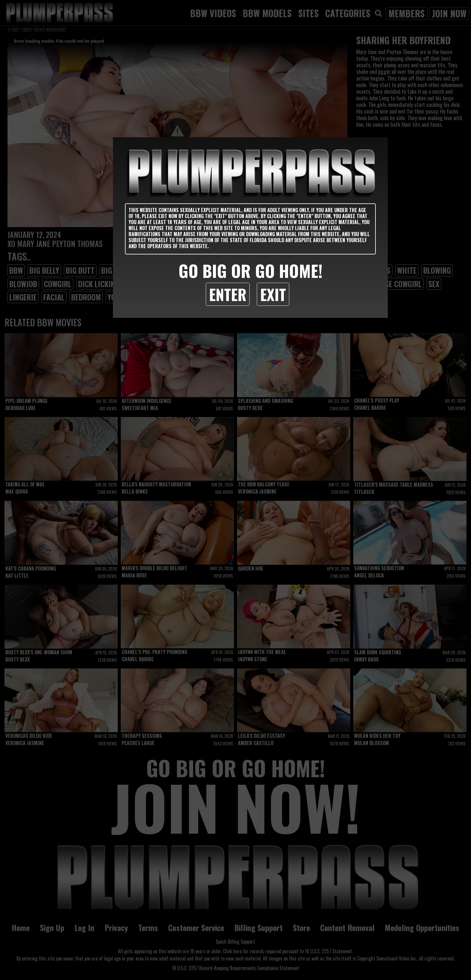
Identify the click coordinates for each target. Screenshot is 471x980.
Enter (228, 294)
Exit (273, 294)
